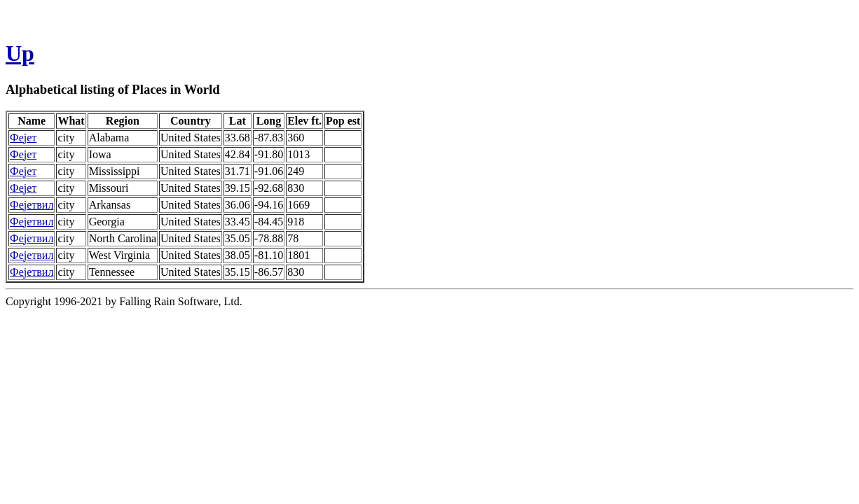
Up (20, 53)
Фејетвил (32, 205)
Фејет (23, 138)
